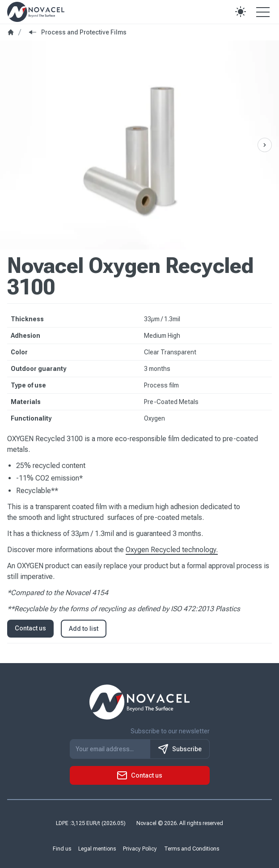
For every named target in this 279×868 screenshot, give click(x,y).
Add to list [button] (84, 629)
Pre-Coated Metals (171, 402)
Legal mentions (97, 849)
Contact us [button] (30, 628)
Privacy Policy (140, 849)
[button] (241, 12)
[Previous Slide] (265, 145)
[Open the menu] (263, 12)
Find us (62, 849)
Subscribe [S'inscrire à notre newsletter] (180, 749)
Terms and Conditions (192, 849)
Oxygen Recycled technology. (172, 550)
